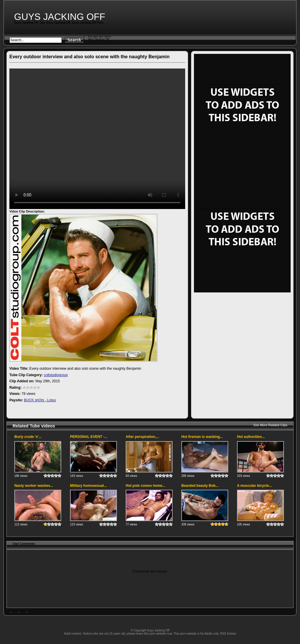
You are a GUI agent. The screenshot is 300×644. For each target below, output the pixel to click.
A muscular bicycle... (254, 486)
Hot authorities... (251, 437)
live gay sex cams (99, 36)
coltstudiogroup (56, 375)
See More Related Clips (270, 425)
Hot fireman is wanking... (202, 437)
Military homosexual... (88, 486)
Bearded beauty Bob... (200, 486)
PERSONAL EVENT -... (89, 437)
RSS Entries (228, 634)
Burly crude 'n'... (28, 437)
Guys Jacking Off (60, 17)
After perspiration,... (142, 437)
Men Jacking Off (98, 39)
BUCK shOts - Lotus (40, 400)
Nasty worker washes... (34, 486)
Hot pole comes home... (145, 486)
